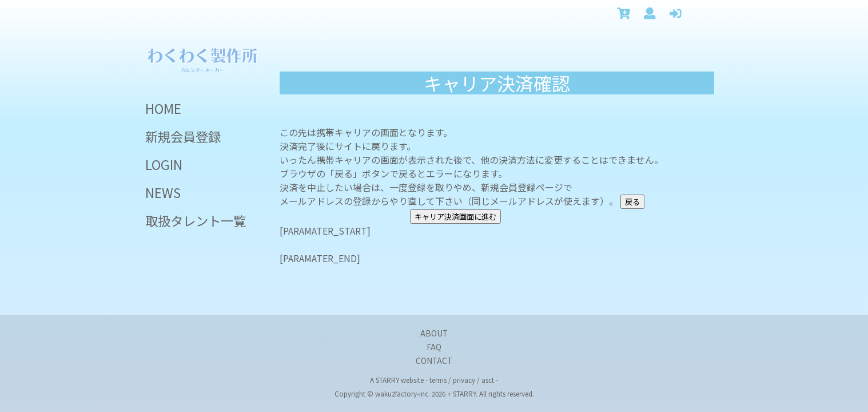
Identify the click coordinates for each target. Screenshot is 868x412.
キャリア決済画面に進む (455, 217)
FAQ (434, 347)
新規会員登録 (183, 136)
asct (488, 380)
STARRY (387, 380)
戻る (632, 202)
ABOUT (434, 333)
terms (438, 380)
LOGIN (164, 164)
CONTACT (434, 360)
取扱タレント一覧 (196, 220)
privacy (464, 380)
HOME (163, 108)
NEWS (163, 192)
